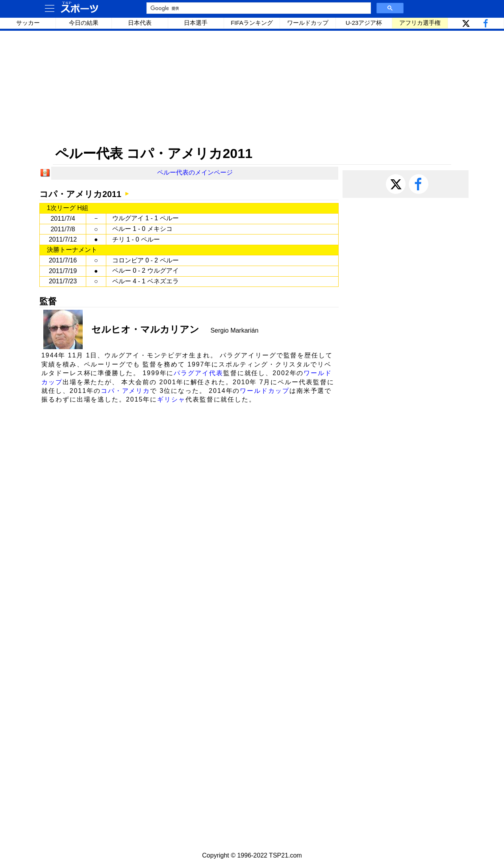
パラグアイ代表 (198, 373)
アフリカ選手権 (420, 23)
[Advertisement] (252, 88)
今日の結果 (84, 23)
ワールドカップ (308, 23)
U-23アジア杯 (364, 23)
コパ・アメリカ (125, 391)
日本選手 (196, 23)
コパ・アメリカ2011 (80, 194)
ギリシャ (171, 399)
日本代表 (140, 23)
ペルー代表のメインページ (195, 172)
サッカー (28, 23)
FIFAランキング (252, 23)
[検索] (258, 8)
